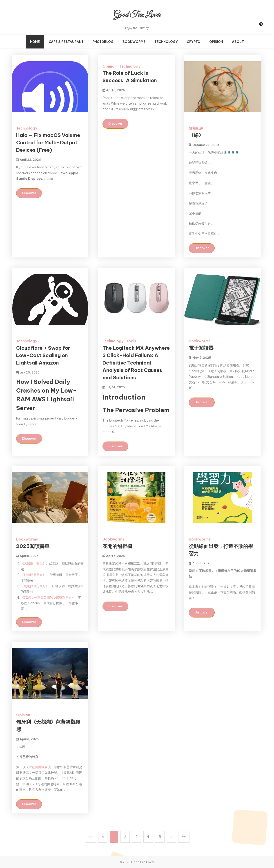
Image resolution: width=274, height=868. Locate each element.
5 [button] (160, 837)
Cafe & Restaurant (66, 42)
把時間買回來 (33, 575)
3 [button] (137, 837)
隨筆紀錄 (196, 128)
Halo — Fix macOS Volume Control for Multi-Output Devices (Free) (48, 143)
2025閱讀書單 (33, 546)
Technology (166, 42)
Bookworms (134, 42)
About (238, 42)
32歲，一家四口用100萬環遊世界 (48, 598)
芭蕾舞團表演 (41, 767)
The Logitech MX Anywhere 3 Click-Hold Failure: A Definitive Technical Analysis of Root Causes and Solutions (136, 363)
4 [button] (148, 837)
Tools (131, 341)
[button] (90, 837)
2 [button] (125, 837)
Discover (29, 193)
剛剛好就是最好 (35, 586)
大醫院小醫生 (33, 563)
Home (35, 42)
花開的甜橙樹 (117, 546)
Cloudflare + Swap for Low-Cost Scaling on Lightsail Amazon (43, 355)
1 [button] (114, 837)
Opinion (216, 42)
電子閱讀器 (201, 348)
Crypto (194, 42)
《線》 (196, 135)
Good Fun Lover (137, 15)
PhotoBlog (103, 42)
